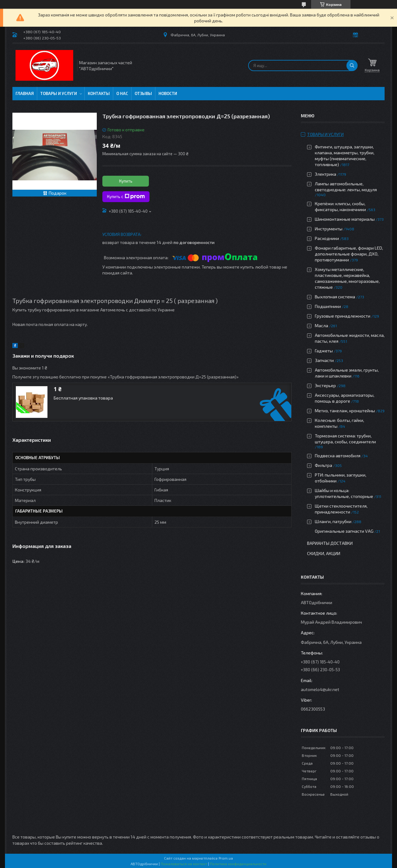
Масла (321, 325)
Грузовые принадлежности (343, 316)
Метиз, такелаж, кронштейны (345, 411)
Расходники (327, 238)
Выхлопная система (335, 297)
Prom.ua (226, 858)
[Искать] (352, 66)
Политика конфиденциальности (238, 864)
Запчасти (324, 360)
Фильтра (323, 465)
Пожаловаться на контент (184, 864)
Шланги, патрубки (333, 521)
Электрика (326, 174)
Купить (126, 181)
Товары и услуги (59, 93)
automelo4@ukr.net (320, 689)
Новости (168, 93)
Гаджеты (324, 351)
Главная (25, 93)
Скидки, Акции (324, 553)
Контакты (99, 93)
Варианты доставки (330, 543)
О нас (122, 93)
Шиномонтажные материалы (345, 219)
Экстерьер (325, 385)
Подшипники (328, 306)
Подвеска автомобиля (338, 456)
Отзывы (143, 93)
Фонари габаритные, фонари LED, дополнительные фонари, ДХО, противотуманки (349, 254)
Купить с (126, 197)
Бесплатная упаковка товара (83, 398)
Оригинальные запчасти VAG (344, 531)
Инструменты (329, 229)
